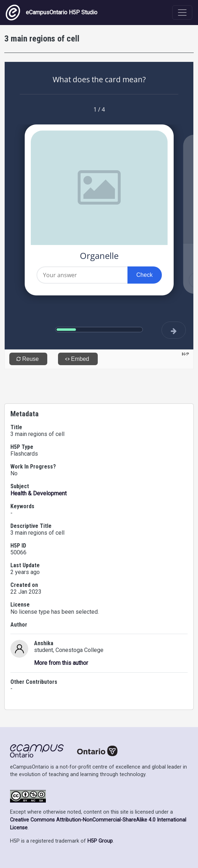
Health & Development (38, 493)
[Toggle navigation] (182, 13)
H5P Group (100, 841)
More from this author (61, 663)
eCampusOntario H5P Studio (52, 13)
